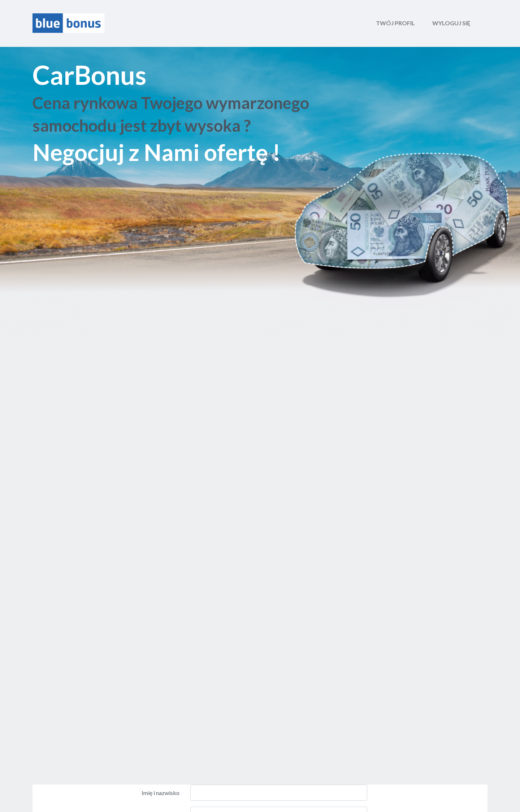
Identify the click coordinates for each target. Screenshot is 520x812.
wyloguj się (451, 23)
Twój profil (395, 23)
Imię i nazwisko (161, 793)
